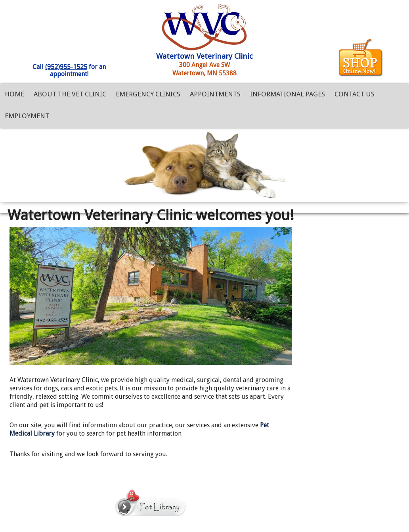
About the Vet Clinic (70, 94)
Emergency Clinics (148, 94)
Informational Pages (288, 94)
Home (14, 94)
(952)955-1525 (66, 67)
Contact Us (355, 94)
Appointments (215, 94)
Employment (27, 116)
